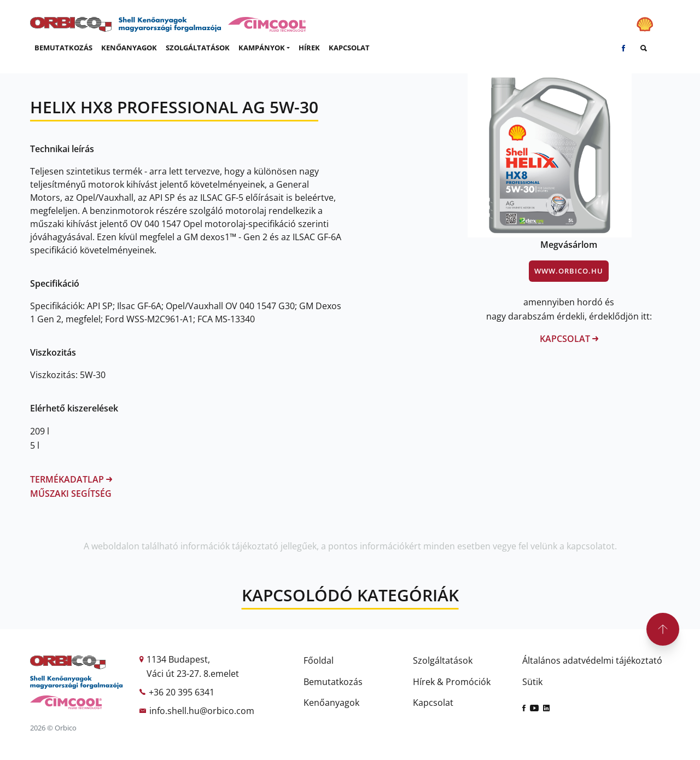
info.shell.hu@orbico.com (202, 711)
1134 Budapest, (178, 659)
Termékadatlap (71, 479)
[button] (264, 48)
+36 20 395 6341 (182, 692)
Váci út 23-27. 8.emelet (193, 674)
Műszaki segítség (71, 494)
